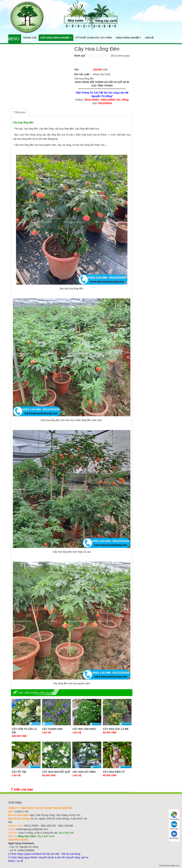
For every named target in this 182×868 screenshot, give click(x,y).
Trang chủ (30, 38)
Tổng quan (20, 112)
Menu (13, 39)
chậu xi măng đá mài (46, 833)
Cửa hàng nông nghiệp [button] (56, 38)
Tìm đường (174, 816)
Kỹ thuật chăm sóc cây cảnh (94, 38)
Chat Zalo (174, 825)
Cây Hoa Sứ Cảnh (84, 772)
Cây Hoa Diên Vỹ (114, 772)
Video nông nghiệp (128, 38)
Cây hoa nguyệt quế (56, 772)
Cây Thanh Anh (52, 729)
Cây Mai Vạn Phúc (84, 729)
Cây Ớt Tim (19, 772)
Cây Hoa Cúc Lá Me (116, 729)
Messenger (174, 835)
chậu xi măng (26, 833)
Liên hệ (149, 38)
